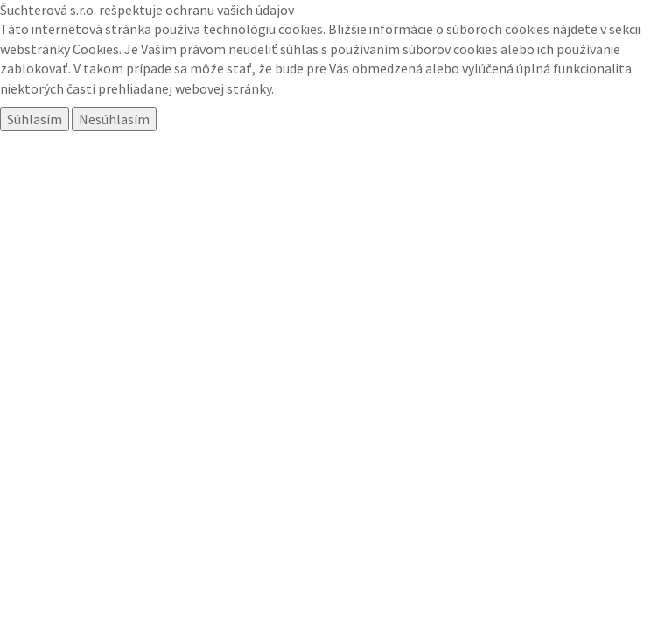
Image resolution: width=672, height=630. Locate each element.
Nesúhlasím (114, 119)
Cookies (96, 49)
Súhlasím (35, 119)
